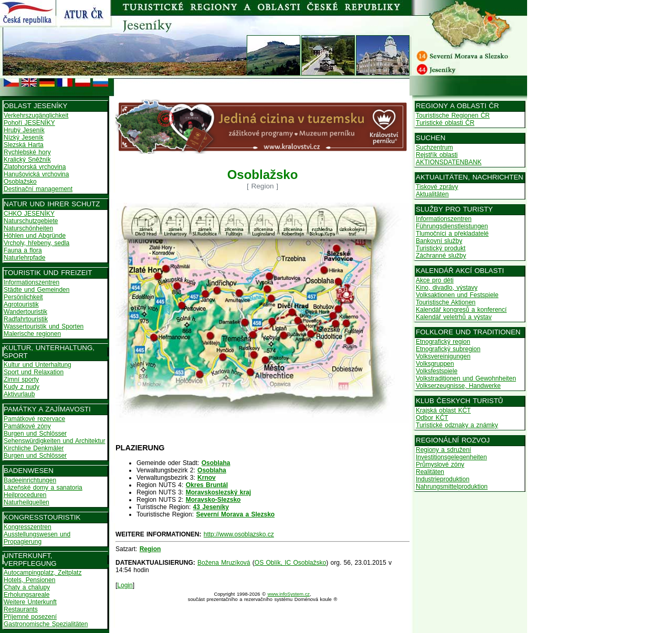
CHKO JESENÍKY (29, 214)
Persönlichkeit (23, 297)
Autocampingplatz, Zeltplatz (43, 573)
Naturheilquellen (27, 502)
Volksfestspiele (437, 371)
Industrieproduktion (443, 479)
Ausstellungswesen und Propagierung (37, 538)
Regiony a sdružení (443, 450)
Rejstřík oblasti (437, 155)
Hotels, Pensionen (29, 580)
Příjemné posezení (30, 617)
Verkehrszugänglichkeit (36, 115)
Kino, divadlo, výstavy (447, 288)
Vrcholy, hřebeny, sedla (36, 243)
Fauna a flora (23, 250)
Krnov (207, 478)
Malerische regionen (32, 334)
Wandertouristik (25, 312)
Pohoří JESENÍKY (29, 123)
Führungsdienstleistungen (452, 226)
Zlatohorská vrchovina (35, 167)
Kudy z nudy (22, 387)
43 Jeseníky (211, 507)
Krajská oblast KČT (443, 410)
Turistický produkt (441, 248)
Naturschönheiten (28, 228)
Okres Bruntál (207, 485)
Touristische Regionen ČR (453, 115)
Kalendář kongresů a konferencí (461, 310)
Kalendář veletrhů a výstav (454, 317)
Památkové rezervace (34, 419)
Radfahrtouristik (26, 319)
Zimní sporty (21, 379)
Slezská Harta (24, 145)
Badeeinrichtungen (30, 480)
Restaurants (21, 609)
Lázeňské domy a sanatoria (43, 488)
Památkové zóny (27, 426)
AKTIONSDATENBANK (449, 162)
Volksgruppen (435, 364)
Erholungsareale (27, 595)
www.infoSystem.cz (289, 594)
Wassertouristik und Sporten (44, 326)
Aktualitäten (432, 194)
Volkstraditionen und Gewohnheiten (466, 378)
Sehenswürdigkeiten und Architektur (54, 441)
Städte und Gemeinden (36, 290)
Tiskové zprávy (437, 187)
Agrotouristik (21, 304)
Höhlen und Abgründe (35, 236)
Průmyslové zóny (440, 465)
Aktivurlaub (19, 394)
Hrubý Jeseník (24, 130)
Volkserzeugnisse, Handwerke (458, 386)
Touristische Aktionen (446, 302)
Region (150, 549)
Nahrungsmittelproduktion (452, 487)
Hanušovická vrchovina (36, 174)
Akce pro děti (435, 280)
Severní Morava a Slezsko (235, 514)
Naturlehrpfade (24, 258)
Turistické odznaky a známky (457, 425)
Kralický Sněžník (27, 160)
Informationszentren (31, 282)
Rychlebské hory (27, 152)
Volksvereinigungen (443, 356)
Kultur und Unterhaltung (38, 365)
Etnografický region (443, 342)
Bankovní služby (439, 241)
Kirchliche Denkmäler (34, 448)
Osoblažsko (20, 182)
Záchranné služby (441, 256)
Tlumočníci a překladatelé (452, 234)
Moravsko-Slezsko (213, 500)
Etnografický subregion (448, 349)
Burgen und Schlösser (35, 434)
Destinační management (38, 189)
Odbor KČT (432, 418)
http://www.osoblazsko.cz (239, 534)
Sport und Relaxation (34, 372)
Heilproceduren (25, 495)
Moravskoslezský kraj (218, 492)
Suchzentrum (434, 147)
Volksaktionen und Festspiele (457, 295)
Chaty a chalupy (27, 587)
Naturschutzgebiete (31, 221)
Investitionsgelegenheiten (451, 457)
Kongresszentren (28, 527)
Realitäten (430, 472)
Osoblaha (216, 463)
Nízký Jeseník (24, 138)
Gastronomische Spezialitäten (46, 624)
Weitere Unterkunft (30, 602)
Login (125, 585)
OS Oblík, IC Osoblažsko (290, 563)
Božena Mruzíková (224, 563)
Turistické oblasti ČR (445, 123)
